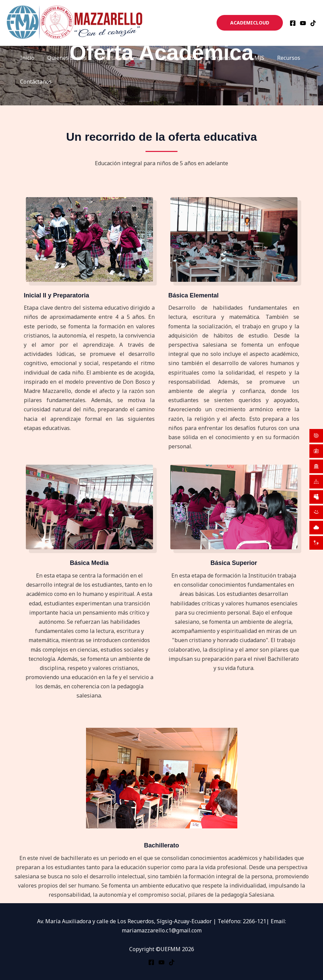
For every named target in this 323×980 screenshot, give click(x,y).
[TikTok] (313, 23)
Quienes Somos (64, 58)
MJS (248, 58)
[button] (250, 23)
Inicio (26, 58)
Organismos (217, 58)
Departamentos (170, 58)
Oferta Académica (117, 58)
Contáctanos (35, 82)
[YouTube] (303, 23)
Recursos (275, 58)
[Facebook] (293, 23)
